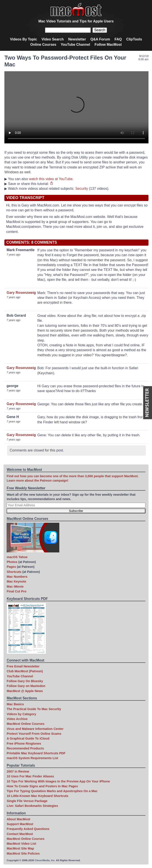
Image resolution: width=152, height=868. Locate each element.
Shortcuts (14, 572)
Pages (11, 567)
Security (82, 189)
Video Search (53, 39)
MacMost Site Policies (23, 853)
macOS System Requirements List (32, 758)
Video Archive (17, 719)
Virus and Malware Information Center (35, 729)
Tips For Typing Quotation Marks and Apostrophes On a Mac (52, 791)
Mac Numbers (17, 577)
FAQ (118, 39)
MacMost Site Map (20, 848)
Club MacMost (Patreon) (25, 671)
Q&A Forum (100, 39)
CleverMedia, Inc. (45, 860)
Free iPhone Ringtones (24, 744)
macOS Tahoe (17, 557)
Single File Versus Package (27, 801)
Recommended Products (25, 748)
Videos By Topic (23, 39)
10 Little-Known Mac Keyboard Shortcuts (37, 796)
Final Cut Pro (16, 591)
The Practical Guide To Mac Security (34, 709)
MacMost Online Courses (25, 724)
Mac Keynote (16, 581)
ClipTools (134, 39)
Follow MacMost (108, 45)
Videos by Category (21, 714)
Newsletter (77, 39)
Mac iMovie (15, 587)
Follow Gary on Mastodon (26, 686)
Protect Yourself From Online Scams (34, 734)
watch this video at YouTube (51, 179)
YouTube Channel (76, 45)
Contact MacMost (20, 834)
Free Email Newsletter (23, 666)
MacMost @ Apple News (25, 691)
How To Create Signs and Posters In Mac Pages (42, 786)
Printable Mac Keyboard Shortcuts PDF (36, 753)
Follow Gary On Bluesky (25, 681)
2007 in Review (18, 771)
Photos (12, 562)
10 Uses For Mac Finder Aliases (30, 776)
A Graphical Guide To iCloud (28, 738)
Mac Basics (15, 704)
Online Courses (43, 45)
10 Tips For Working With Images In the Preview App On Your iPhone (58, 781)
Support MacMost (20, 824)
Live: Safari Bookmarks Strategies (32, 806)
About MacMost (18, 819)
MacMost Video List (21, 844)
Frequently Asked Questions (28, 829)
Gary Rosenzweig (21, 293)
